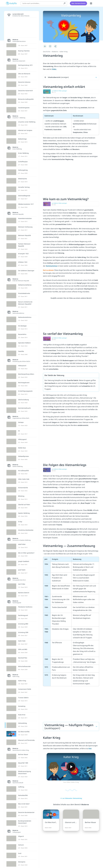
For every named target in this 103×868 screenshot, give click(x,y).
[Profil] (96, 3)
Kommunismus (52, 266)
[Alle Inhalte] (91, 3)
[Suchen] (64, 3)
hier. (90, 749)
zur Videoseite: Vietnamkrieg (71, 798)
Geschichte (47, 52)
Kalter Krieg (64, 52)
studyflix (13, 3)
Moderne (55, 52)
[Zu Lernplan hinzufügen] (45, 46)
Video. (54, 69)
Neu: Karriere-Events (78, 3)
